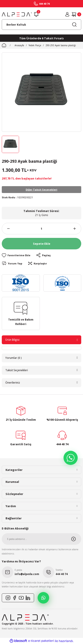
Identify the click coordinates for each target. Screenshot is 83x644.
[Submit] (76, 539)
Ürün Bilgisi (12, 340)
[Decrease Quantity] (6, 229)
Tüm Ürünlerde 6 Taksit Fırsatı (41, 38)
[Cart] (76, 14)
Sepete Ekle (42, 244)
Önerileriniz (13, 382)
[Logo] (17, 14)
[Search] (41, 25)
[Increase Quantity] (77, 229)
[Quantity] (41, 229)
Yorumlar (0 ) (14, 358)
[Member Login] (67, 14)
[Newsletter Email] (41, 539)
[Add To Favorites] (16, 255)
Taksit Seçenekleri (17, 370)
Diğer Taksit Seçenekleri (41, 190)
